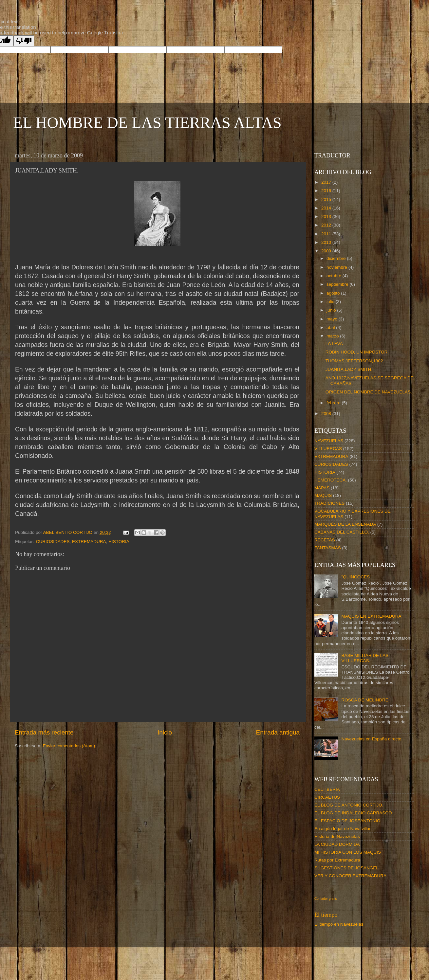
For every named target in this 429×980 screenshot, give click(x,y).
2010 (327, 242)
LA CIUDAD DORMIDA (337, 844)
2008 (327, 414)
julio (331, 302)
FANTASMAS (328, 548)
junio (332, 310)
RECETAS (325, 540)
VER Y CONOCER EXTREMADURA (350, 876)
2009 (327, 251)
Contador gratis (326, 899)
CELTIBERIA (327, 789)
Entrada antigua (278, 732)
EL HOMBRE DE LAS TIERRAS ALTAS (147, 123)
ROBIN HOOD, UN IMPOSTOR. (357, 352)
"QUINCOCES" (356, 577)
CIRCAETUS (327, 797)
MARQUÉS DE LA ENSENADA (345, 524)
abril (331, 327)
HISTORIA (119, 542)
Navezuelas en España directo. (372, 739)
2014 (327, 208)
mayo (333, 319)
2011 (327, 234)
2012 (327, 225)
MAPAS (322, 488)
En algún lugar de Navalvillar (343, 829)
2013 (327, 217)
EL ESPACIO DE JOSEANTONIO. (348, 821)
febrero (334, 403)
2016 (327, 191)
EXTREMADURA (89, 542)
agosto (334, 293)
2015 (327, 200)
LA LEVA (334, 344)
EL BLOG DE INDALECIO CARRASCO (353, 813)
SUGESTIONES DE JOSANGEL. (347, 868)
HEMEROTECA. (331, 480)
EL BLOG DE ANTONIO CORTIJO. (349, 805)
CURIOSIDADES (53, 542)
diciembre (337, 258)
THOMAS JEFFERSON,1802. (355, 361)
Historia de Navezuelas (337, 836)
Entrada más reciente (44, 732)
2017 (327, 182)
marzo (333, 336)
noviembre (337, 267)
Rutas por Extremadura (337, 860)
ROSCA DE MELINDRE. (365, 700)
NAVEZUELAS (329, 441)
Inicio (165, 732)
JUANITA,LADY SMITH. (349, 369)
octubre (335, 276)
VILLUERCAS (328, 449)
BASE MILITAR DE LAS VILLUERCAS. (365, 658)
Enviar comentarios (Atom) (69, 746)
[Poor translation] (24, 41)
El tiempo (326, 915)
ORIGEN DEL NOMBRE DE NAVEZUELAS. (369, 392)
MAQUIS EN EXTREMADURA (371, 616)
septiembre (338, 284)
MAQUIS (323, 495)
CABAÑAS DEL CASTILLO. (342, 532)
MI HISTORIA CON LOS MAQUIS (348, 852)
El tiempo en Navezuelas (339, 924)
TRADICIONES (329, 503)
